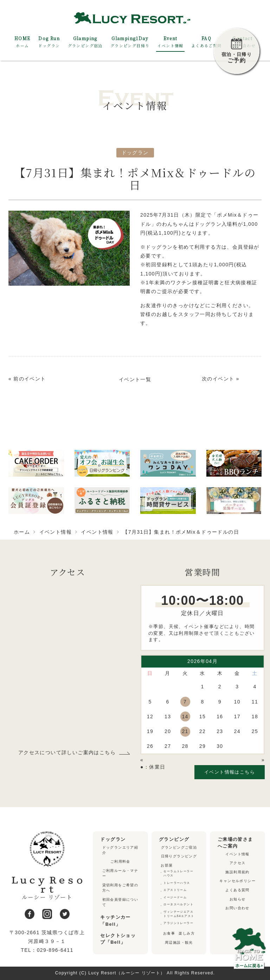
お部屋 (167, 865)
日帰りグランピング (179, 856)
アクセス (238, 863)
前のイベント (30, 379)
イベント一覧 (135, 379)
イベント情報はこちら (230, 772)
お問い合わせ (237, 908)
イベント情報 (56, 532)
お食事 (169, 933)
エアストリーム (175, 890)
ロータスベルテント (178, 904)
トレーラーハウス (177, 883)
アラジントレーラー (178, 923)
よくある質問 (237, 890)
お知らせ (238, 899)
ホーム (22, 532)
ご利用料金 (120, 861)
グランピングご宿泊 (179, 847)
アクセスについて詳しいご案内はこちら (67, 753)
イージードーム (175, 897)
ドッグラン (135, 153)
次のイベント (218, 379)
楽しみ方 (187, 933)
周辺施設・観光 (179, 942)
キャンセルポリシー (237, 881)
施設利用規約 (237, 872)
